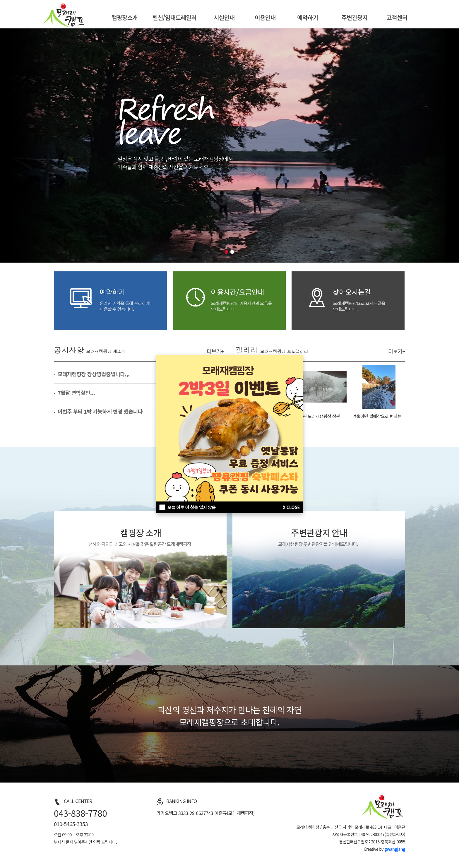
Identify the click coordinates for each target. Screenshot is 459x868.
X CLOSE (291, 507)
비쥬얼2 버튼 (232, 252)
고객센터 (397, 17)
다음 (453, 146)
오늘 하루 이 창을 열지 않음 (192, 507)
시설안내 (224, 17)
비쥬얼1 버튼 (227, 252)
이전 (6, 146)
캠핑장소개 (125, 17)
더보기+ (215, 351)
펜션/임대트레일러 (175, 17)
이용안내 (265, 17)
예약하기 (308, 17)
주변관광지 (354, 17)
